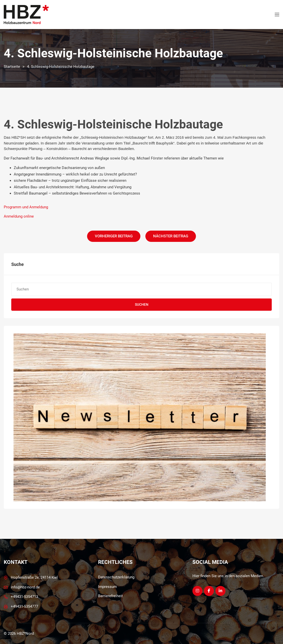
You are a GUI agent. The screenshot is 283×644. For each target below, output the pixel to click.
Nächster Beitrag (171, 236)
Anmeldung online (19, 216)
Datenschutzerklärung (116, 577)
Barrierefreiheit (110, 596)
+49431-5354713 (24, 597)
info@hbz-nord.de (25, 587)
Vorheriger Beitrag (114, 236)
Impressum (107, 587)
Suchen (142, 304)
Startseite (12, 67)
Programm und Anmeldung (26, 207)
